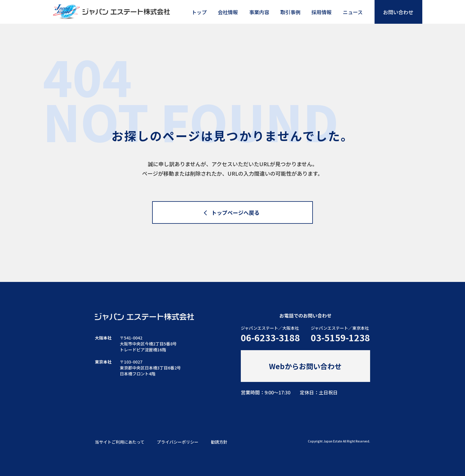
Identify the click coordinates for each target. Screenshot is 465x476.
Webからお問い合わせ (305, 366)
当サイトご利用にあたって (120, 442)
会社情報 (228, 12)
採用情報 (321, 12)
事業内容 (259, 12)
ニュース (353, 12)
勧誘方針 (219, 442)
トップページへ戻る (236, 212)
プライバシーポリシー (178, 442)
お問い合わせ (398, 12)
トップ (199, 12)
